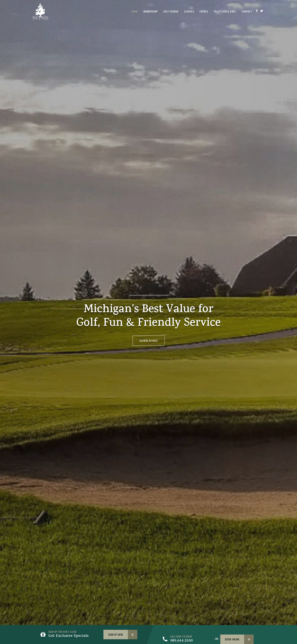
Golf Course (171, 11)
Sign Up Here (116, 634)
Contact (247, 11)
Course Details (149, 340)
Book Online (232, 639)
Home (135, 11)
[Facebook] (257, 11)
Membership (150, 11)
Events (204, 11)
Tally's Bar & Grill (225, 11)
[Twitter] (262, 11)
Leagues (189, 11)
